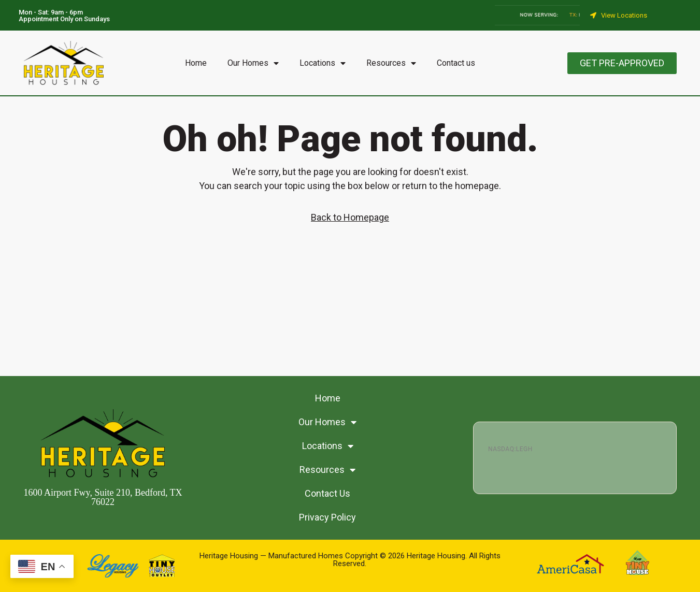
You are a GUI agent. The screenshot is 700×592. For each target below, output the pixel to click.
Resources (391, 63)
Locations (323, 63)
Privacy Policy (327, 517)
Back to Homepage (350, 217)
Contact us (456, 63)
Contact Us (327, 493)
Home (196, 63)
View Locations (624, 15)
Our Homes (253, 63)
